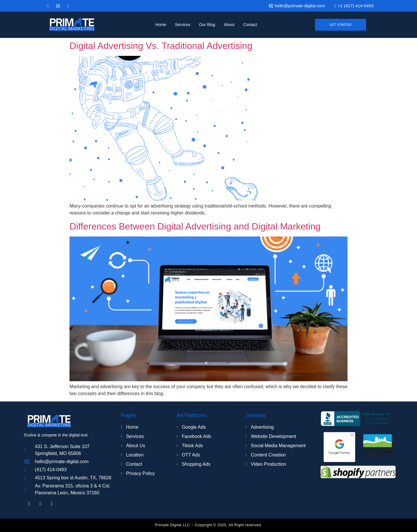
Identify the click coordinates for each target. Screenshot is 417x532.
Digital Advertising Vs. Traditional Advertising (161, 46)
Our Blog (207, 25)
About (229, 25)
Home (161, 25)
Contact (250, 25)
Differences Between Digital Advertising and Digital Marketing (195, 226)
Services (183, 25)
